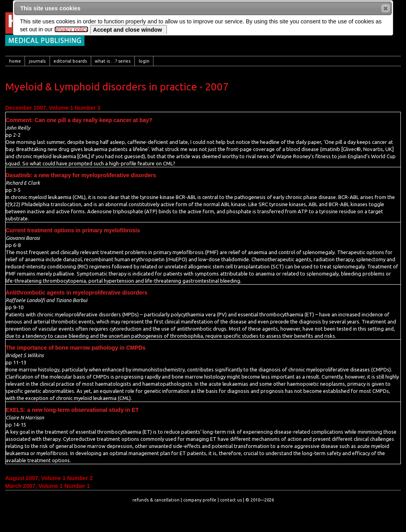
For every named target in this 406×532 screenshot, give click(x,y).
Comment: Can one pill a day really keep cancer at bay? (79, 120)
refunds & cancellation (156, 500)
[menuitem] (15, 61)
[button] (386, 8)
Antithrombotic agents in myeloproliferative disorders (77, 293)
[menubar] (203, 61)
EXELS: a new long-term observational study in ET (72, 410)
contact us (231, 500)
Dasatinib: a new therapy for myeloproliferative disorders (81, 175)
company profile (200, 500)
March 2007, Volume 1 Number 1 (48, 486)
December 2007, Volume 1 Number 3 (53, 108)
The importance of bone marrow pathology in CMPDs (76, 348)
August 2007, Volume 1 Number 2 (49, 478)
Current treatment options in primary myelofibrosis (73, 230)
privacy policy (71, 29)
